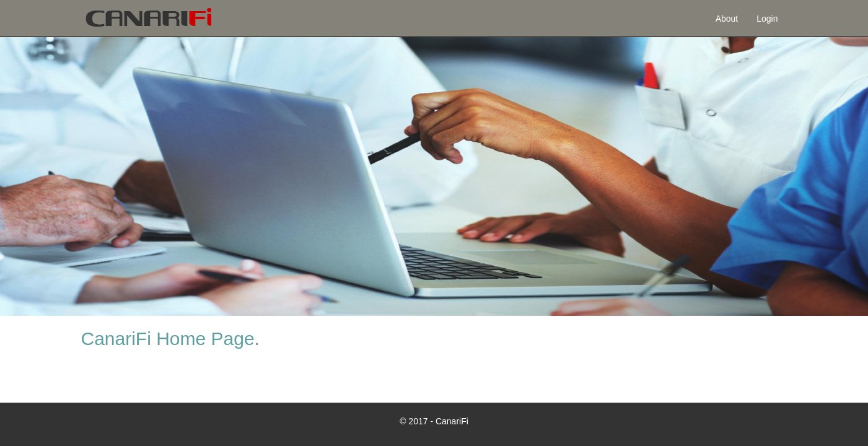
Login (767, 19)
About (727, 19)
